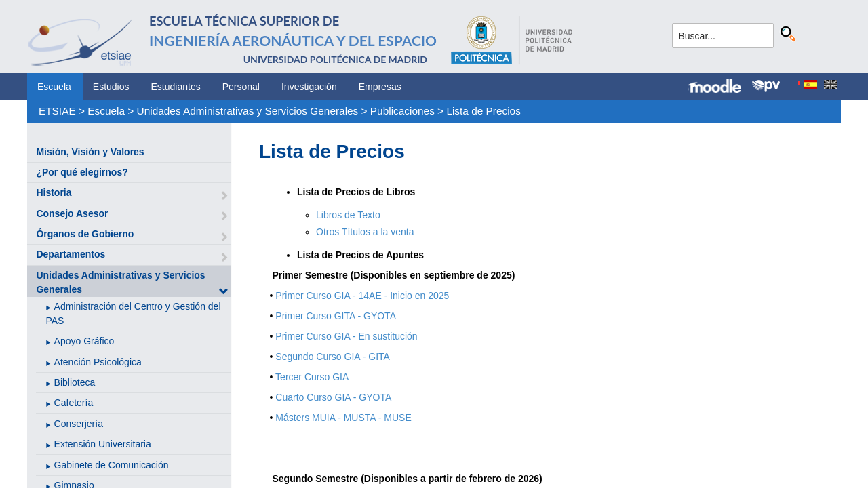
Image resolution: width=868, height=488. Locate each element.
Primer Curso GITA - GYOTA (336, 316)
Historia (54, 192)
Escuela (54, 87)
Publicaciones (402, 111)
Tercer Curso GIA (312, 377)
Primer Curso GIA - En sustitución (346, 336)
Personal (241, 87)
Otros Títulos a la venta (365, 232)
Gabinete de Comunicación (112, 465)
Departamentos (71, 254)
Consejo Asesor (72, 213)
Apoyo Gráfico (84, 341)
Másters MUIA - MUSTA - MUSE (343, 418)
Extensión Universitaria (103, 444)
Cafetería (74, 403)
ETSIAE (57, 111)
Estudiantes (176, 87)
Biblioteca (75, 382)
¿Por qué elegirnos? (82, 172)
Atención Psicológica (98, 362)
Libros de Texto (348, 215)
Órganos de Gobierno (85, 234)
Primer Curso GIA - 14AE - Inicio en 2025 (362, 296)
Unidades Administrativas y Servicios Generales (248, 111)
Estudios (111, 87)
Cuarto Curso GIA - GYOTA (333, 397)
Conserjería (79, 424)
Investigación (309, 87)
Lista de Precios (484, 111)
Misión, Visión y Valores (90, 152)
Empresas (380, 87)
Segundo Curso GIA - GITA (333, 357)
